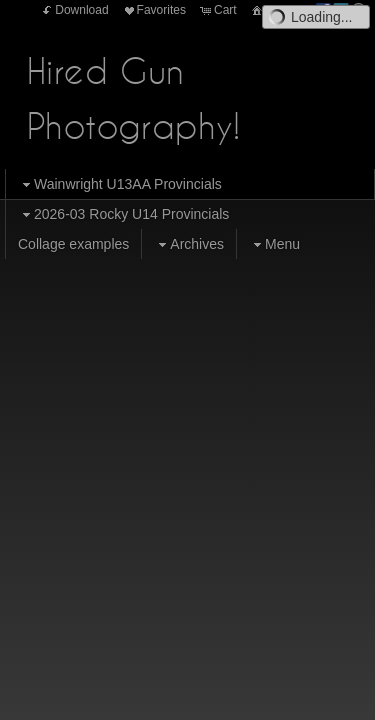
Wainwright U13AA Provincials (120, 184)
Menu (274, 244)
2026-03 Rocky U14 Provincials (123, 214)
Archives (189, 244)
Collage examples (73, 244)
